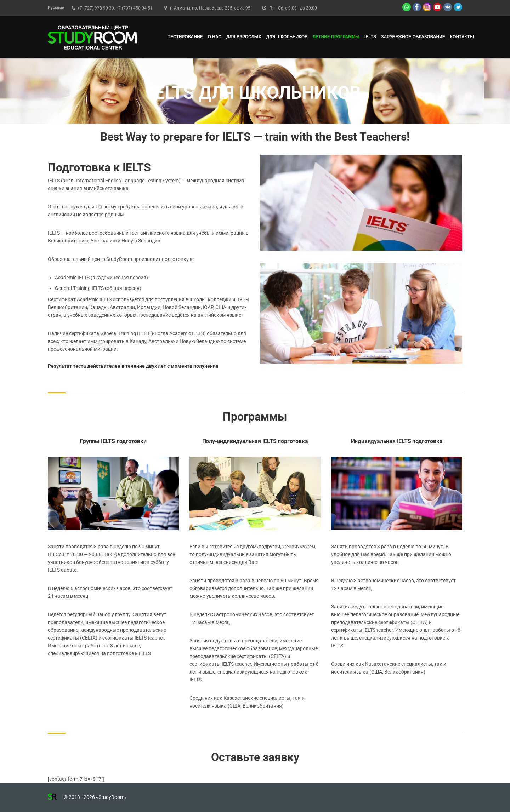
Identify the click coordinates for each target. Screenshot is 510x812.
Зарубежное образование (413, 37)
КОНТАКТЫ (462, 37)
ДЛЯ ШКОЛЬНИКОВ (287, 37)
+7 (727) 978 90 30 (96, 8)
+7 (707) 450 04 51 (134, 8)
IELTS (370, 37)
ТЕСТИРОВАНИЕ (185, 37)
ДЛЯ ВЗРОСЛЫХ (244, 37)
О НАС (215, 37)
